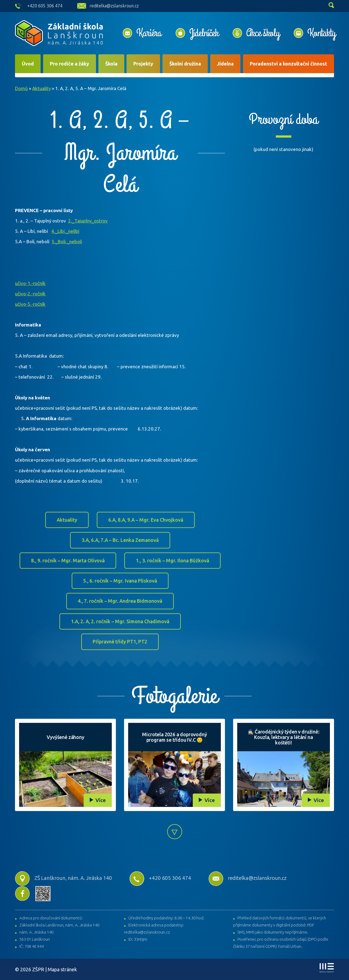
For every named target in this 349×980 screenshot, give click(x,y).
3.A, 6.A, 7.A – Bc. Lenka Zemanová (120, 540)
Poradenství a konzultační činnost (288, 64)
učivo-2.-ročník (30, 294)
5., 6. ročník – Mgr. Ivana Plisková (120, 581)
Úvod (28, 64)
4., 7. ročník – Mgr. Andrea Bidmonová (120, 601)
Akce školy (263, 33)
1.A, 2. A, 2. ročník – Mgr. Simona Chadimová (120, 621)
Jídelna (225, 64)
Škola (111, 64)
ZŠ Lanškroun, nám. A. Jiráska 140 (64, 878)
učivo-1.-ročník (30, 283)
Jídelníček (204, 33)
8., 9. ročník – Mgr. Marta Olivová (68, 560)
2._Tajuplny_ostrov (88, 221)
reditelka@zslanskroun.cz (114, 6)
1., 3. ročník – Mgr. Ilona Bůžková (172, 560)
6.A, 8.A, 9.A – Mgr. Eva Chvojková (146, 520)
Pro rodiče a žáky (70, 64)
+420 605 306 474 (45, 6)
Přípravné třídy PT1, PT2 (120, 642)
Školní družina (185, 64)
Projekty (143, 64)
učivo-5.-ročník (30, 304)
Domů (21, 88)
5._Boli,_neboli (67, 241)
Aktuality (41, 88)
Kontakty (321, 33)
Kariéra (149, 33)
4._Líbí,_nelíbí (65, 231)
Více (101, 800)
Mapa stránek (62, 969)
